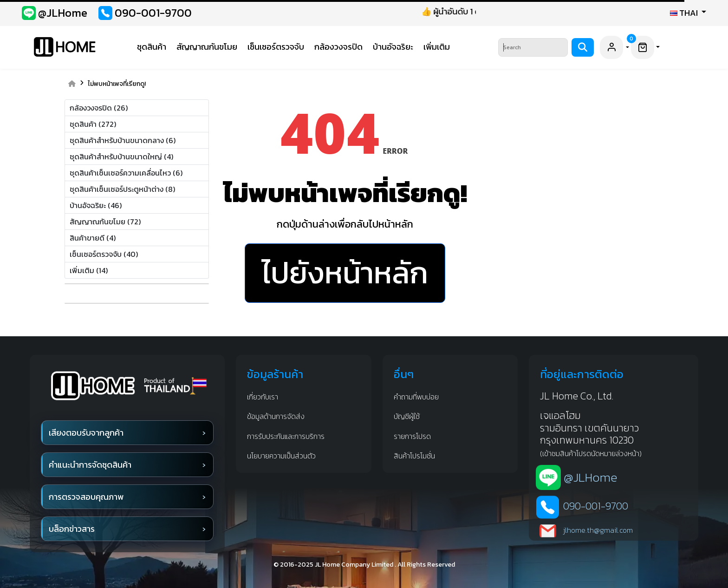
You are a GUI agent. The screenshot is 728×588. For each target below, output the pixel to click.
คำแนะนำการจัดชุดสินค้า (90, 465)
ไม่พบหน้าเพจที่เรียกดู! (117, 84)
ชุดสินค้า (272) (93, 124)
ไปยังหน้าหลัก (345, 273)
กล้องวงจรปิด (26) (99, 108)
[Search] (533, 47)
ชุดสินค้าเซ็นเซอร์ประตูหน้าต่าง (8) (122, 189)
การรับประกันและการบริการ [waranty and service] (286, 436)
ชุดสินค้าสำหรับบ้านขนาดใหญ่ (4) (121, 157)
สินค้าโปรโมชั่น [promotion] (414, 456)
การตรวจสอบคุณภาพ (86, 497)
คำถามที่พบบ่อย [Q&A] (416, 397)
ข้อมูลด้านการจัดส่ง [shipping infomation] (276, 416)
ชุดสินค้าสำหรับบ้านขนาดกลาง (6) (123, 140)
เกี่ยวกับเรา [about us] (263, 397)
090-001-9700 (596, 506)
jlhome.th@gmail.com (598, 530)
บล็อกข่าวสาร (72, 529)
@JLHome (591, 477)
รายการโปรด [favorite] (412, 436)
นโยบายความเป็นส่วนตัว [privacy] (281, 456)
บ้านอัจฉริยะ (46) (96, 205)
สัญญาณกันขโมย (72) (105, 222)
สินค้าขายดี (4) (93, 238)
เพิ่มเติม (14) (89, 270)
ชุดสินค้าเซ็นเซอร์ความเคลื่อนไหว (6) (126, 173)
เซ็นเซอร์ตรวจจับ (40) (104, 254)
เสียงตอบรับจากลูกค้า (86, 433)
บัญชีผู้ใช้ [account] (407, 416)
